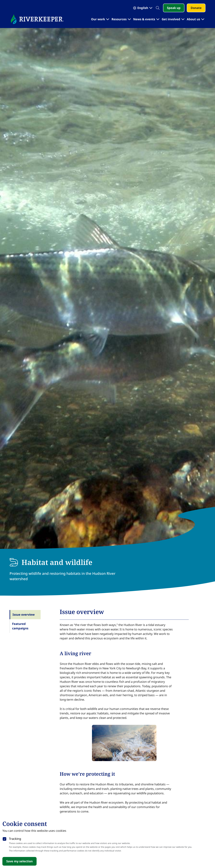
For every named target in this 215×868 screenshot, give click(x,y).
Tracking (15, 839)
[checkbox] (4, 838)
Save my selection (19, 861)
